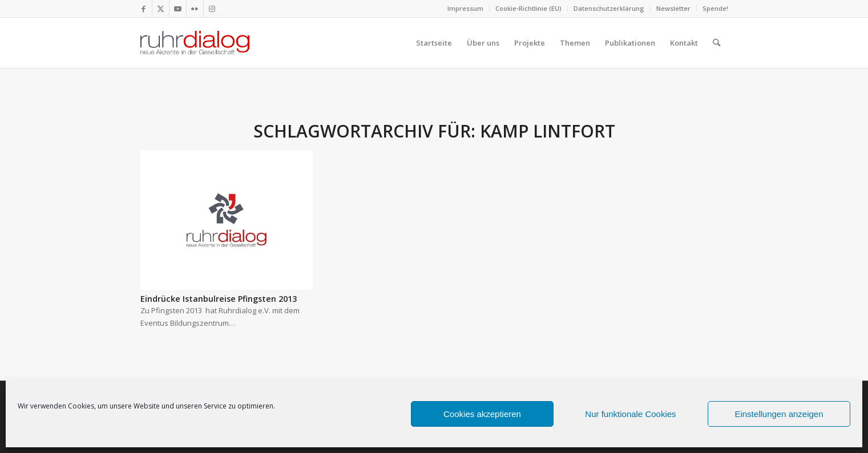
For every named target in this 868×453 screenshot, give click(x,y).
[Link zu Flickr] (195, 9)
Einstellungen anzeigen (779, 414)
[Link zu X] (161, 9)
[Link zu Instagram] (212, 9)
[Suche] (716, 43)
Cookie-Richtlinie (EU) (528, 8)
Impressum (465, 8)
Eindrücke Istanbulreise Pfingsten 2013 (219, 299)
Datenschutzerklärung (609, 8)
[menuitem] (466, 9)
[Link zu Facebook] (144, 9)
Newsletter (673, 8)
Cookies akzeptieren (482, 414)
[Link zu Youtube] (178, 9)
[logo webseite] (195, 43)
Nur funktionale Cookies (630, 414)
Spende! (715, 8)
